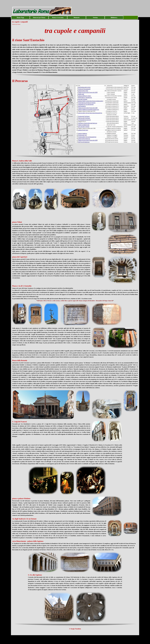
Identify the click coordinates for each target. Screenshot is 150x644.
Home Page (20, 18)
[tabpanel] (75, 31)
